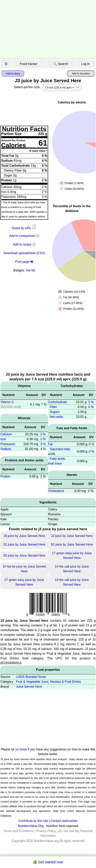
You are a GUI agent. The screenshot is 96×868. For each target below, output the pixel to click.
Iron (3, 439)
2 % (43, 434)
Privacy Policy (46, 831)
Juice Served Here (29, 687)
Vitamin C (7, 402)
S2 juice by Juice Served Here (24, 544)
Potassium (8, 444)
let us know (19, 749)
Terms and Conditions (19, 831)
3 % (43, 444)
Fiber (53, 407)
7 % (44, 404)
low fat (30, 270)
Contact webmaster (64, 821)
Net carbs (56, 417)
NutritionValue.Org (31, 826)
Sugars (55, 412)
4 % (43, 449)
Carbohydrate (58, 402)
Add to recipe (22, 244)
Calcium (6, 434)
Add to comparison (22, 236)
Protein (5, 476)
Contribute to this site (33, 821)
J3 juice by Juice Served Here (24, 536)
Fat (50, 444)
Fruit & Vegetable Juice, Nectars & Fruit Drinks (48, 682)
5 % (91, 402)
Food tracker (29, 64)
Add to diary (13, 73)
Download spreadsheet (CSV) (24, 253)
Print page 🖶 (24, 262)
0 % (91, 407)
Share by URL (24, 228)
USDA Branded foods (31, 677)
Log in (85, 64)
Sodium (6, 449)
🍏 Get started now (48, 862)
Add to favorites (81, 73)
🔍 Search (61, 64)
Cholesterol (56, 491)
